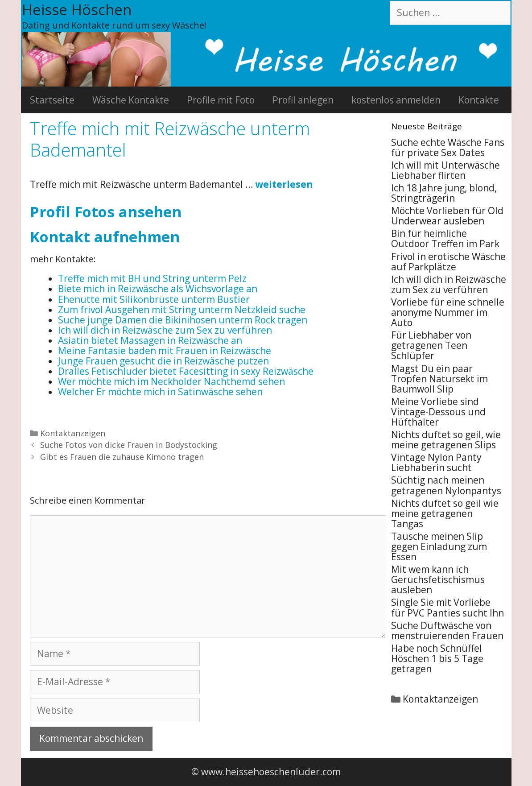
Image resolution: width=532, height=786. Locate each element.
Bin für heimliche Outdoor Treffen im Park (445, 238)
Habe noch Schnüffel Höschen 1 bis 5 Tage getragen (437, 658)
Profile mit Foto (221, 100)
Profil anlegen (303, 100)
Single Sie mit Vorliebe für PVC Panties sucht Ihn (447, 607)
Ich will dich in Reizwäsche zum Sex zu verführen (449, 284)
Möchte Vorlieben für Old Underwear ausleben (447, 216)
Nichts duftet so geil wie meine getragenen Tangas (445, 513)
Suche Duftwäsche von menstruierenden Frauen (447, 631)
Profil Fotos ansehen (106, 212)
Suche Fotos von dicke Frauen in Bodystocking (129, 445)
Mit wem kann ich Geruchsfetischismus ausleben (438, 579)
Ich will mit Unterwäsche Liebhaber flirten (445, 170)
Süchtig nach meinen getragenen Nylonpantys (446, 485)
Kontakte (479, 100)
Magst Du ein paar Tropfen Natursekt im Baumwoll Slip (439, 379)
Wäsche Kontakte (131, 100)
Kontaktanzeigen (73, 433)
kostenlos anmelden (396, 100)
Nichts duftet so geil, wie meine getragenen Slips (446, 440)
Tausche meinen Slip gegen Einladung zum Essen (439, 546)
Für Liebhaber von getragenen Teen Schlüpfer (431, 345)
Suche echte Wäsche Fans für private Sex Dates (448, 147)
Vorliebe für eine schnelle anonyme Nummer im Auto (448, 312)
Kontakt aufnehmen (105, 237)
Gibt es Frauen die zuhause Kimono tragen (122, 457)
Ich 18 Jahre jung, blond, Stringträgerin (444, 193)
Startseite (52, 100)
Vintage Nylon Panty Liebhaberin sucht (436, 462)
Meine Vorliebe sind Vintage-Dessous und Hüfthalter (438, 412)
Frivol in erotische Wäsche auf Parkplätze (448, 262)
